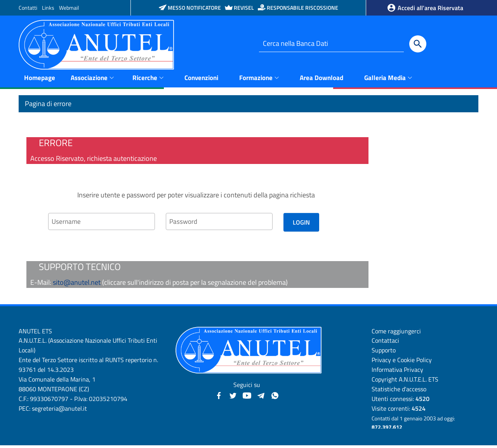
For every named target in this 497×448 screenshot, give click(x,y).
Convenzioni (201, 80)
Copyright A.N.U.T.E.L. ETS (405, 382)
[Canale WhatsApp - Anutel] (275, 397)
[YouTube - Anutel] (247, 397)
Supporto (384, 353)
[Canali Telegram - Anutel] (261, 397)
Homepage (40, 80)
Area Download (321, 80)
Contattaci (385, 343)
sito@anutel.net (77, 285)
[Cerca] (418, 44)
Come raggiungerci (396, 333)
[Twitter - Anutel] (233, 397)
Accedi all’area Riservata (425, 8)
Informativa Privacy (397, 372)
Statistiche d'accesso (399, 391)
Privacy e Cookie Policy (402, 363)
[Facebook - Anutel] (219, 397)
